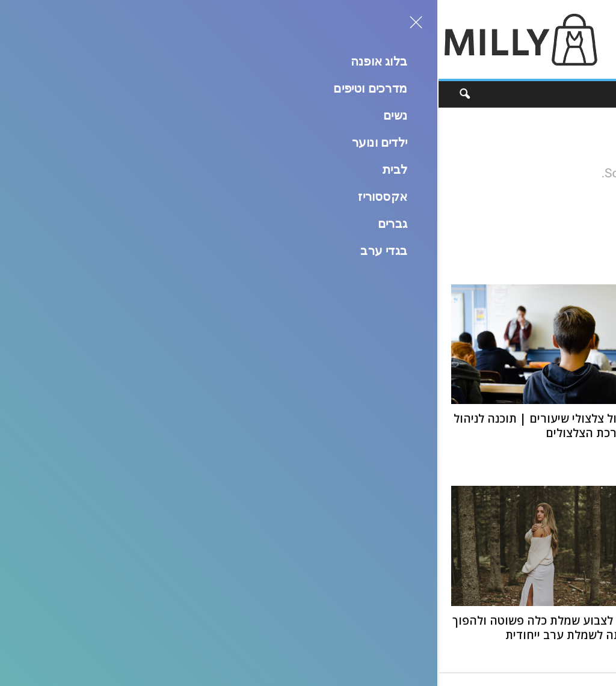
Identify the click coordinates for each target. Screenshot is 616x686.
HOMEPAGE (341, 211)
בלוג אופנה (563, 94)
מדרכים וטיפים (497, 94)
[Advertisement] (396, 40)
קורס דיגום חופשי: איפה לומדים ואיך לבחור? (515, 441)
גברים (256, 94)
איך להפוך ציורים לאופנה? (540, 620)
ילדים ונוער (396, 94)
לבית (347, 94)
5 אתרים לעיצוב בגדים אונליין (328, 419)
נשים (443, 94)
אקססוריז (302, 94)
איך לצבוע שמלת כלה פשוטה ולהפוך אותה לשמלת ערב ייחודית (105, 628)
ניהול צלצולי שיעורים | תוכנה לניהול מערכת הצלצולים (105, 426)
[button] (19, 94)
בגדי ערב (209, 94)
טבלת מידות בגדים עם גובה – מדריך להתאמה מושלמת (310, 628)
